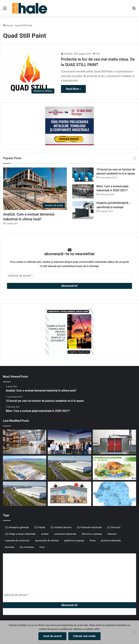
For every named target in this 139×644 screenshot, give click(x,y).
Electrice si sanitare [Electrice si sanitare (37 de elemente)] (92, 534)
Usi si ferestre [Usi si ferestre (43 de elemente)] (27, 547)
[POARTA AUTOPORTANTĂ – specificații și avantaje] (83, 210)
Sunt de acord (52, 636)
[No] (134, 632)
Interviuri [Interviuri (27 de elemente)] (112, 534)
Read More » (73, 89)
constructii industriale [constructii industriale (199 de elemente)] (65, 534)
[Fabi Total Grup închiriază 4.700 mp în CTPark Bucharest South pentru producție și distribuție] (69, 468)
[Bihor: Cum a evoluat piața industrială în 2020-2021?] (83, 191)
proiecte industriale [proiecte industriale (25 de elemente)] (111, 541)
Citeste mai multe (84, 636)
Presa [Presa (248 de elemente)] (93, 541)
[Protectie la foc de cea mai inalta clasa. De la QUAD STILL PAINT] (30, 74)
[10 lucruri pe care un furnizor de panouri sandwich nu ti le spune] (83, 175)
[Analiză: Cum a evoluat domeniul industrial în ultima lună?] (35, 189)
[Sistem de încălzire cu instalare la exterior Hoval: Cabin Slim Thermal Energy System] (114, 442)
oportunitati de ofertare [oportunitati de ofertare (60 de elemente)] (47, 541)
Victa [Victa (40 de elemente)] (42, 547)
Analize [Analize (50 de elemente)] (45, 534)
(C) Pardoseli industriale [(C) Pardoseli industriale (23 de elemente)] (89, 527)
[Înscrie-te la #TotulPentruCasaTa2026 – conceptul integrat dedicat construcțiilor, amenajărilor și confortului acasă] (114, 468)
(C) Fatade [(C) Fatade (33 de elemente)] (40, 527)
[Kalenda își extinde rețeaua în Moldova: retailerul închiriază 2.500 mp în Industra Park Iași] (25, 468)
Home (8, 25)
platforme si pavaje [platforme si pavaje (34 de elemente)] (74, 541)
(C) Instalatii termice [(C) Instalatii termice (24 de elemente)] (61, 527)
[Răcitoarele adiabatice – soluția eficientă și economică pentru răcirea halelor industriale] (69, 494)
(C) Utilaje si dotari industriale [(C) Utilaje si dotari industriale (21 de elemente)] (20, 534)
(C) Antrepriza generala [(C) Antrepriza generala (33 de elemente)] (17, 527)
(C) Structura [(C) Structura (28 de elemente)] (114, 527)
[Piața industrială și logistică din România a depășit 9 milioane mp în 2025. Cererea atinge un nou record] (114, 494)
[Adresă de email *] (69, 276)
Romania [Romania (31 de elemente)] (10, 547)
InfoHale (68, 54)
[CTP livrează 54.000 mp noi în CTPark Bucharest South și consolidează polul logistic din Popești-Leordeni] (25, 494)
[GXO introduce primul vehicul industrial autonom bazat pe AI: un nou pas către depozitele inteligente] (25, 442)
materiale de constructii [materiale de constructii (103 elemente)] (17, 541)
